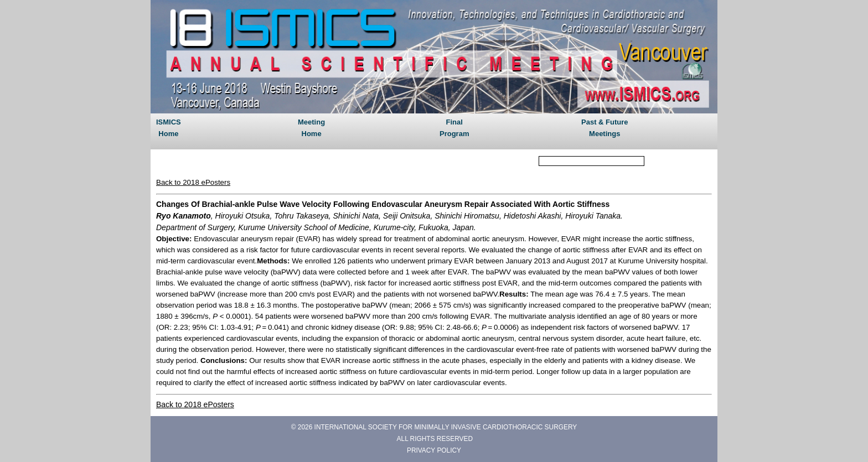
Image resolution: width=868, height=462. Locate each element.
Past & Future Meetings (605, 128)
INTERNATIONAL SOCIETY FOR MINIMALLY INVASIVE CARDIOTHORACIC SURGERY (446, 427)
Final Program (454, 128)
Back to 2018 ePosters (193, 182)
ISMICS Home (169, 128)
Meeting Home (311, 128)
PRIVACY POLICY (434, 450)
